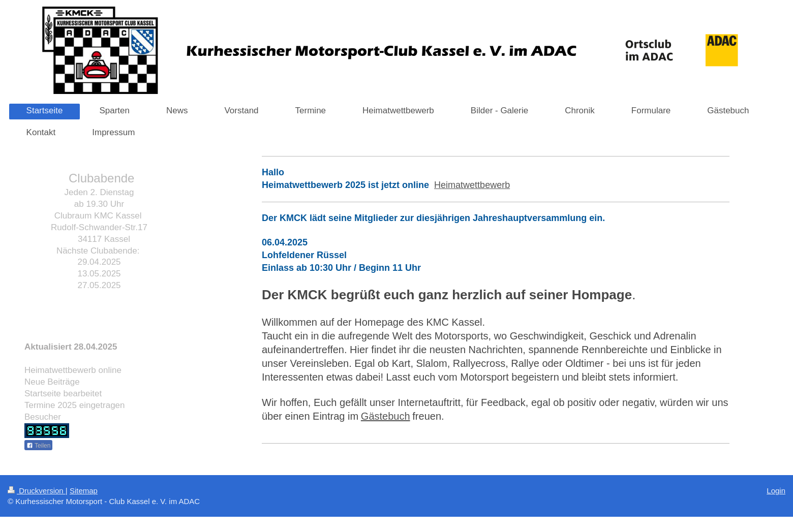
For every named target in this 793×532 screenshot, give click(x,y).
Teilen (38, 446)
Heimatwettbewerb (472, 185)
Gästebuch (386, 416)
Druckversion (37, 491)
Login (776, 491)
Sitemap (84, 491)
